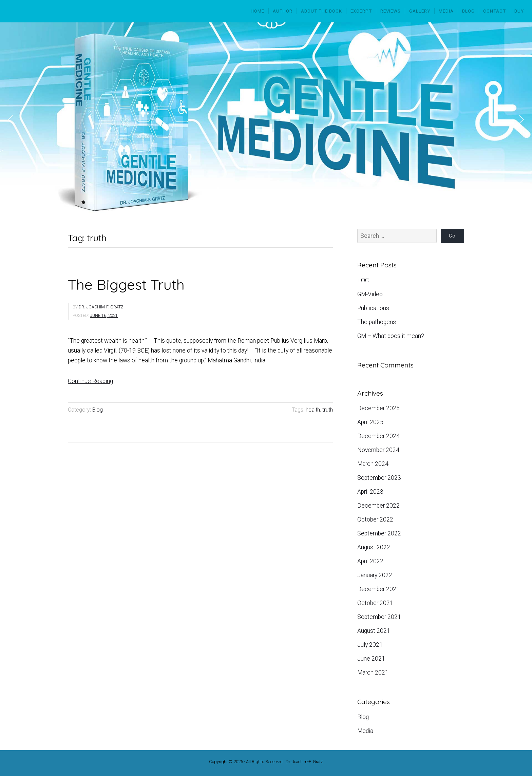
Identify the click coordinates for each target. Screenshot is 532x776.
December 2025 (378, 408)
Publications (373, 308)
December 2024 (378, 436)
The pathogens (377, 322)
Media (365, 731)
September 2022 (379, 533)
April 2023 (370, 492)
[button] (11, 119)
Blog (98, 410)
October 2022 (375, 519)
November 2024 (378, 450)
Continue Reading (90, 381)
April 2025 (370, 422)
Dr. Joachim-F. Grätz (101, 307)
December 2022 (378, 506)
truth (328, 410)
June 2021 (371, 659)
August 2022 (374, 547)
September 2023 (379, 478)
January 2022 (375, 575)
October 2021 (375, 603)
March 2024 (373, 464)
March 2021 (373, 673)
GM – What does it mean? (391, 336)
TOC (363, 280)
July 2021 (370, 645)
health (313, 410)
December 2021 (378, 589)
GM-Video (370, 294)
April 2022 (370, 561)
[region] (266, 119)
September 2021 (379, 617)
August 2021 (374, 631)
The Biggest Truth (126, 285)
